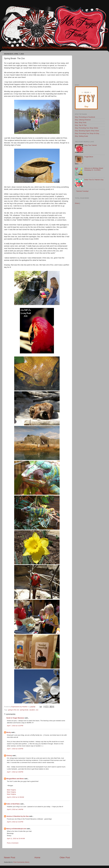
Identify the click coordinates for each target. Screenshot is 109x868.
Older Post (65, 857)
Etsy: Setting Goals (81, 136)
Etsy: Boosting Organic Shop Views (87, 131)
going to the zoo (14, 710)
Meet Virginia (11, 790)
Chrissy (9, 756)
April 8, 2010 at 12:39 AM (15, 797)
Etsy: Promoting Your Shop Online (87, 128)
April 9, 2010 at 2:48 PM (15, 809)
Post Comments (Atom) (21, 862)
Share (77, 203)
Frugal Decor (89, 157)
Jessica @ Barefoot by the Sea (17, 816)
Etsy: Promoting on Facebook (85, 117)
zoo (37, 710)
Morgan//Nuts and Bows (15, 779)
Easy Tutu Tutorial (90, 145)
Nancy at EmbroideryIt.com (16, 829)
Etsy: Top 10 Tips (81, 125)
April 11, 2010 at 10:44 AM (16, 839)
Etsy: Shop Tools (81, 122)
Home (37, 857)
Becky (9, 732)
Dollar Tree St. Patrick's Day (94, 180)
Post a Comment (13, 843)
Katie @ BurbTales (13, 804)
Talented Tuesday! (82, 191)
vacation (32, 710)
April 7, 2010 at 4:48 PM (15, 772)
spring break (24, 710)
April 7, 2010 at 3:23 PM (15, 726)
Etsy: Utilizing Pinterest (83, 120)
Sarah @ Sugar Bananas (15, 718)
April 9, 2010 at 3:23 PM (15, 822)
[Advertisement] (37, 852)
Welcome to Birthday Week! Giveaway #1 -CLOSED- (94, 169)
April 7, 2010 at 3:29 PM (15, 749)
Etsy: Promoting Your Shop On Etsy (87, 133)
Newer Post (10, 857)
